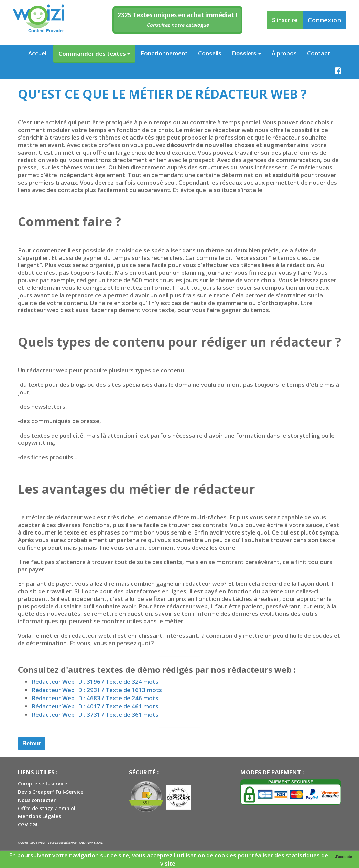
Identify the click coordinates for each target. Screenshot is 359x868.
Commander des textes (94, 53)
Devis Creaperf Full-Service (51, 792)
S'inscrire (285, 20)
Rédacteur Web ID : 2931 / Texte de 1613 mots (97, 690)
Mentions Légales (39, 816)
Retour (32, 743)
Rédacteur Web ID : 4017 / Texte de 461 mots (95, 706)
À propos (284, 53)
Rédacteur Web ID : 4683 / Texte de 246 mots (95, 698)
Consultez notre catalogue (178, 25)
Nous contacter (37, 800)
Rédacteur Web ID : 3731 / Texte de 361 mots (95, 715)
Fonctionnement (164, 53)
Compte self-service (43, 784)
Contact (319, 53)
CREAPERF (86, 842)
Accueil (38, 53)
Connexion (324, 20)
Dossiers (247, 53)
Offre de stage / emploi (47, 808)
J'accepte (344, 857)
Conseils (210, 53)
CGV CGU (29, 825)
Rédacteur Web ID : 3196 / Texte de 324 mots (95, 682)
